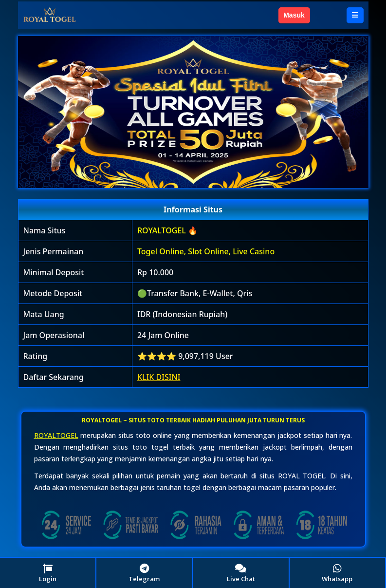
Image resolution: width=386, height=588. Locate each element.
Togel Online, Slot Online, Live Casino (206, 251)
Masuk (294, 15)
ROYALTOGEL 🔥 (167, 230)
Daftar (328, 15)
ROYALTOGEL (56, 435)
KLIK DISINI (159, 377)
